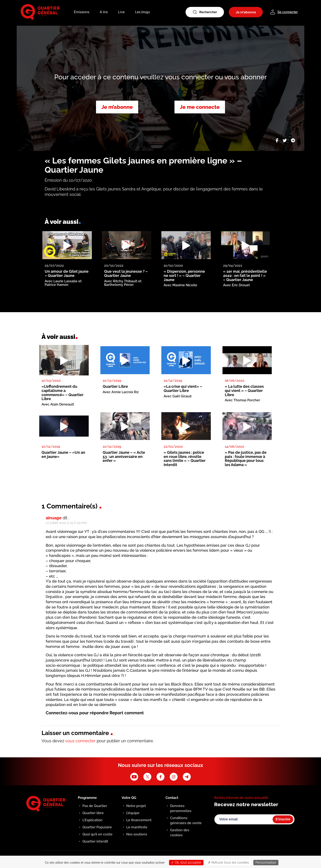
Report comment (127, 713)
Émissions (82, 12)
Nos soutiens (137, 834)
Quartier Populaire (97, 827)
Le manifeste (137, 827)
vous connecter (80, 741)
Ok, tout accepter (186, 862)
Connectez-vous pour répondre (77, 713)
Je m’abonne (117, 107)
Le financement (139, 820)
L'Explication (92, 820)
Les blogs (142, 12)
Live (121, 12)
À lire (104, 12)
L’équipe (133, 813)
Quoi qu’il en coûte (97, 834)
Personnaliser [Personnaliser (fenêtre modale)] (266, 862)
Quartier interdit (95, 841)
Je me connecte (200, 107)
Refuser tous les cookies (228, 862)
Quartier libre (93, 813)
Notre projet (136, 806)
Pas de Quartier (95, 806)
